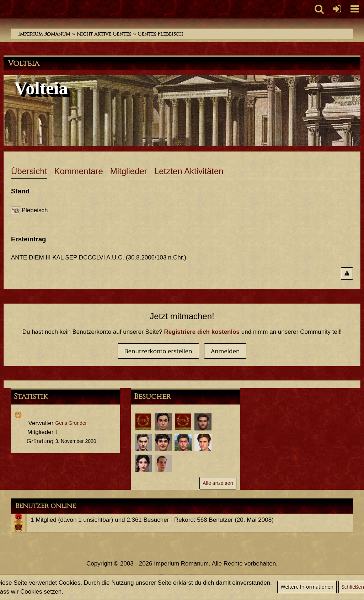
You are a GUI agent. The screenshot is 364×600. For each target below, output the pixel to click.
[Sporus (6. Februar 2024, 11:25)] (163, 422)
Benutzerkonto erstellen (158, 351)
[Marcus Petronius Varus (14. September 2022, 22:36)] (143, 443)
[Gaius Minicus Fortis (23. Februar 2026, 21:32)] (143, 422)
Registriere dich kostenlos (202, 332)
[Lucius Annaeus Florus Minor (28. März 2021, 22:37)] (163, 463)
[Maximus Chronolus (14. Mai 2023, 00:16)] (183, 422)
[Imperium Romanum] (4, 9)
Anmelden (225, 351)
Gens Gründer (71, 423)
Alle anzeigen (218, 483)
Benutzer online (45, 506)
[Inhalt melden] (347, 274)
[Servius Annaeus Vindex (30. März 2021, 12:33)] (203, 443)
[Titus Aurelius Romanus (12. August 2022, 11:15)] (163, 443)
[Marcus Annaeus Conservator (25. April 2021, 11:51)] (183, 443)
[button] (355, 9)
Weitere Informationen (307, 587)
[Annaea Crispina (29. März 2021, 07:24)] (143, 463)
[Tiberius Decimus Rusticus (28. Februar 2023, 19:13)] (203, 422)
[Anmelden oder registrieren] (337, 9)
